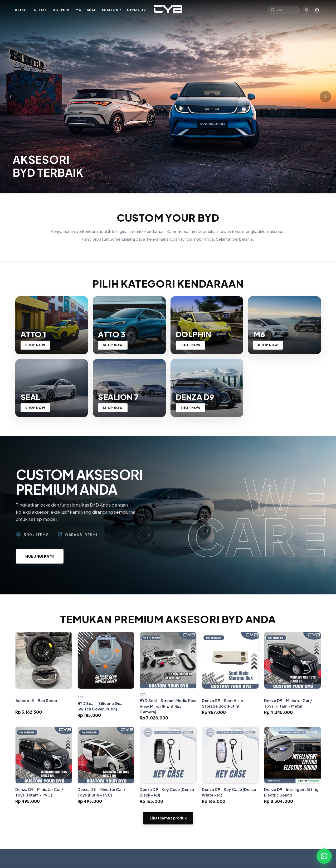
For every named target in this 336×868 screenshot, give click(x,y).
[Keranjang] (317, 10)
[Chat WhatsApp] (324, 856)
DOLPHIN (61, 10)
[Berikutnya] (325, 108)
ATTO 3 (40, 10)
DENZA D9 (137, 10)
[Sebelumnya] (11, 108)
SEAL (92, 10)
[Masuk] (306, 10)
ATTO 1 (22, 10)
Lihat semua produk (168, 848)
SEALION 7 (112, 10)
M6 (78, 10)
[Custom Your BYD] (168, 10)
